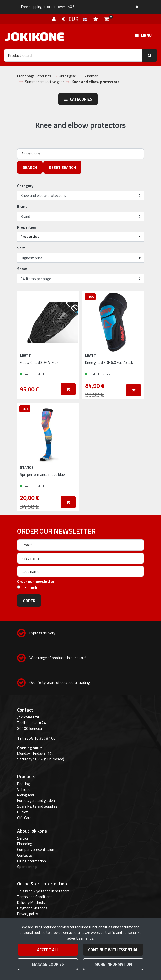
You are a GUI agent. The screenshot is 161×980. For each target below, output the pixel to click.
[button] (80, 237)
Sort (21, 248)
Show (22, 269)
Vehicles (24, 789)
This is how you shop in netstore (43, 891)
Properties (27, 227)
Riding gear (26, 795)
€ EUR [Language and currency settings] (75, 19)
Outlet (22, 812)
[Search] (73, 55)
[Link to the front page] (35, 37)
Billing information (32, 861)
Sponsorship (27, 867)
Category (25, 186)
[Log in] (54, 19)
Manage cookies (48, 964)
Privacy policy (27, 914)
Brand (22, 207)
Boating (23, 784)
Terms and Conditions (35, 897)
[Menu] (143, 35)
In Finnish (29, 587)
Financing (24, 844)
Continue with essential (113, 950)
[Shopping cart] (107, 19)
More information (113, 964)
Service (23, 838)
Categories (78, 99)
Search (30, 167)
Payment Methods (32, 908)
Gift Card (24, 818)
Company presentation (36, 849)
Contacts (25, 855)
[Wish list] (96, 19)
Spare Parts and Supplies (37, 806)
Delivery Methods (31, 902)
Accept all (48, 950)
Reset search (62, 167)
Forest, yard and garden (36, 801)
